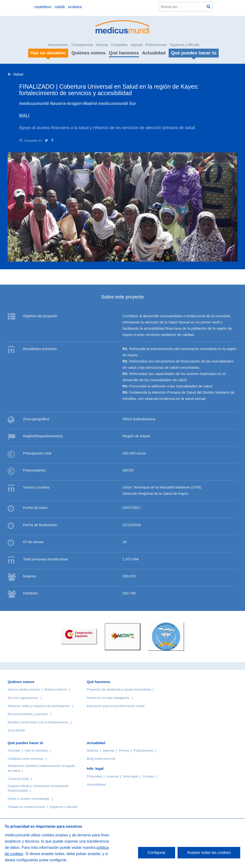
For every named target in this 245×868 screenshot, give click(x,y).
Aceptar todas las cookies (209, 853)
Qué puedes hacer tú (25, 743)
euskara (75, 7)
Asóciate (14, 750)
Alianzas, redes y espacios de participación (39, 706)
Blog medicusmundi (101, 759)
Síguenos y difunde (184, 45)
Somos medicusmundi (24, 689)
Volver (18, 74)
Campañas (119, 45)
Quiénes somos (88, 53)
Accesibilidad (96, 785)
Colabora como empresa (25, 759)
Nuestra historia (56, 689)
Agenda (137, 45)
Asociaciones (58, 45)
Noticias (102, 45)
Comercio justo (19, 779)
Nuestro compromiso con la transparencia (38, 722)
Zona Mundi (16, 730)
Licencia (112, 776)
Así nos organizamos (23, 698)
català (60, 7)
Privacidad (94, 776)
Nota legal (130, 776)
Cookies (148, 776)
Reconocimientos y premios (28, 714)
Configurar (157, 853)
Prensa (124, 750)
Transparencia (82, 45)
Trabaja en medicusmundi (26, 807)
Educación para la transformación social (116, 706)
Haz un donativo (36, 750)
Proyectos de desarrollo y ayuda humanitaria (119, 689)
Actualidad (154, 53)
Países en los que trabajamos (108, 698)
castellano (43, 7)
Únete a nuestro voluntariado (29, 799)
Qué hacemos (124, 53)
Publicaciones (156, 45)
